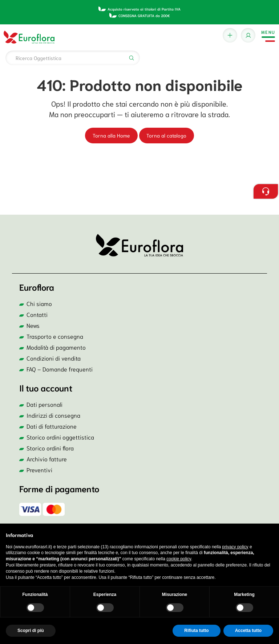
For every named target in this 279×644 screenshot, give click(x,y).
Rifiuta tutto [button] (196, 631)
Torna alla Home (111, 135)
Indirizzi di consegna (53, 415)
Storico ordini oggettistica (60, 437)
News (33, 325)
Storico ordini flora (50, 448)
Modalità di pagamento (56, 347)
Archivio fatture (47, 459)
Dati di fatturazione (52, 426)
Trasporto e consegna (55, 336)
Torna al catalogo (166, 135)
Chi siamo (39, 303)
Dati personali (45, 404)
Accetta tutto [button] (248, 631)
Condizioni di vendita (54, 358)
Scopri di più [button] (31, 631)
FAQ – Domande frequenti (60, 369)
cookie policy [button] (179, 559)
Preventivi (39, 470)
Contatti (37, 314)
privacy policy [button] (235, 547)
